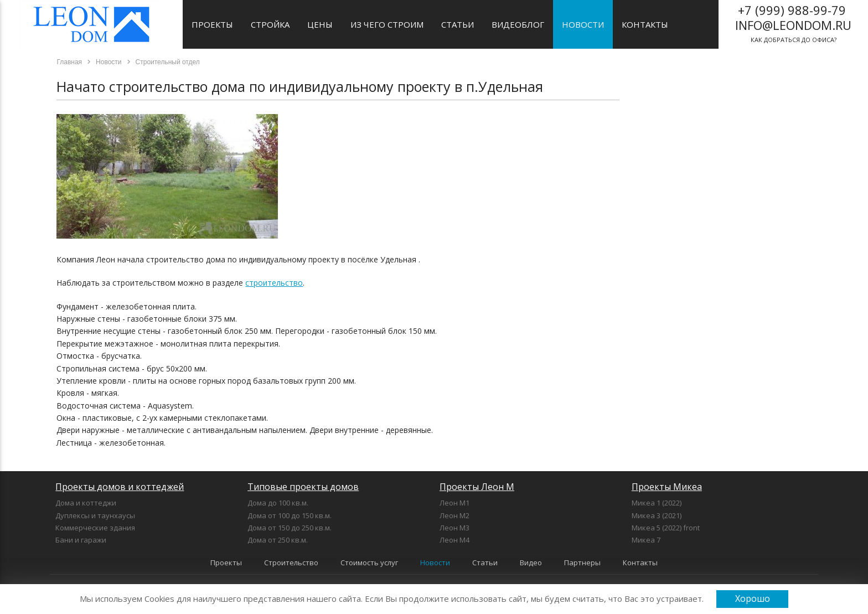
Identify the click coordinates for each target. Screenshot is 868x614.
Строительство (291, 563)
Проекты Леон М (477, 487)
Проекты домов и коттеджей (120, 487)
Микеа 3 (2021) (657, 515)
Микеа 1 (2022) (657, 503)
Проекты (212, 24)
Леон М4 (454, 540)
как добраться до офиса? (793, 23)
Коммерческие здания (95, 528)
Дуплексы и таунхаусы (95, 515)
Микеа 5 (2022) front (666, 528)
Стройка (270, 24)
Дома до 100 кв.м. (278, 503)
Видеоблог (518, 24)
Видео (531, 563)
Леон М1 (454, 503)
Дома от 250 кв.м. (278, 540)
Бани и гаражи (81, 540)
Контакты (645, 24)
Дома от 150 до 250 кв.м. (290, 528)
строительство (274, 283)
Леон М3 (454, 528)
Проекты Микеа (667, 487)
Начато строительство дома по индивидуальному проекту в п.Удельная (300, 86)
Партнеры (582, 563)
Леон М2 (454, 515)
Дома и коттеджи (86, 503)
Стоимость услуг (369, 563)
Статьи (458, 24)
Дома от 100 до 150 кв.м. (290, 515)
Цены (320, 24)
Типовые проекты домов (303, 487)
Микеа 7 (646, 540)
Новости (583, 24)
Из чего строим (387, 24)
